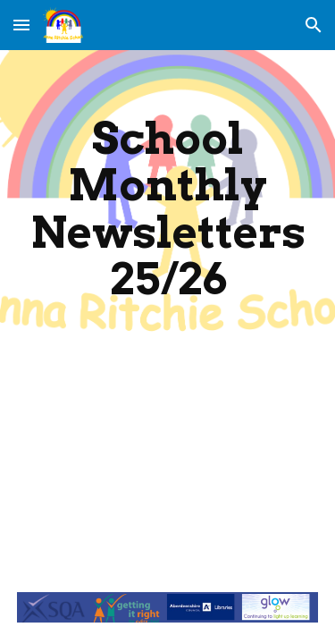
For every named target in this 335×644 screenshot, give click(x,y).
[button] (21, 25)
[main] (168, 209)
